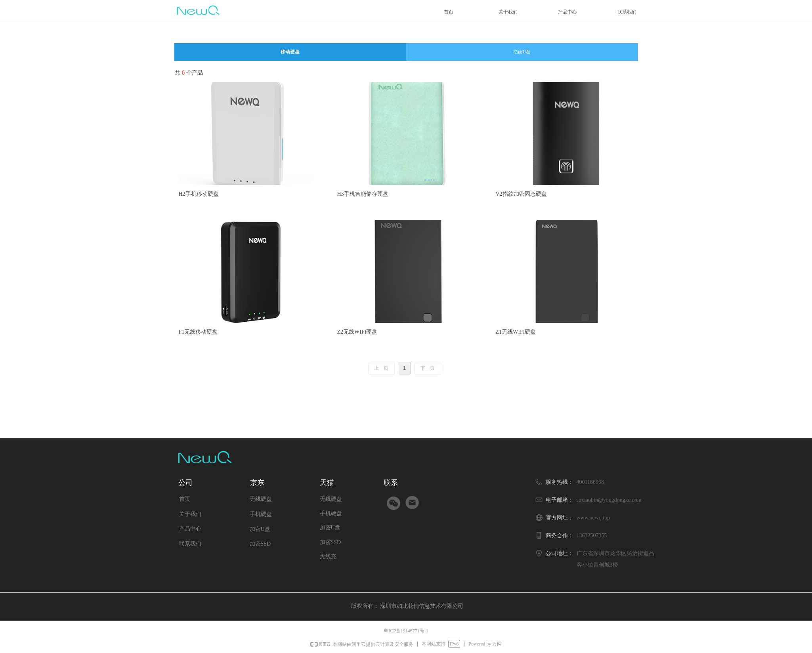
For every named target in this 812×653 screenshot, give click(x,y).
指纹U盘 (522, 52)
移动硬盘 (290, 52)
